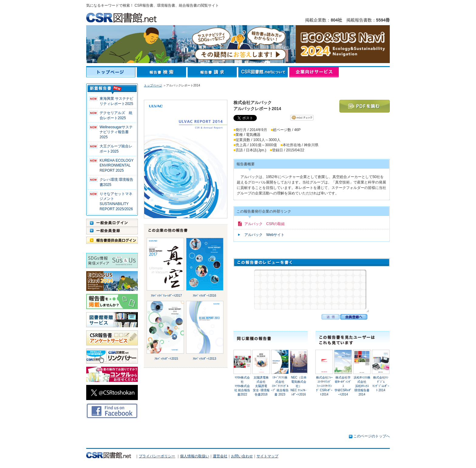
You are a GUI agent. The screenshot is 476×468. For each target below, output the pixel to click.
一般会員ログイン (112, 223)
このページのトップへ (372, 436)
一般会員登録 (112, 231)
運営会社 (220, 456)
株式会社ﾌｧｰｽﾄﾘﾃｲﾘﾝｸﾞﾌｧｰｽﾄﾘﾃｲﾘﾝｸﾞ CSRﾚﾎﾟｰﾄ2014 (324, 386)
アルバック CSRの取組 (265, 224)
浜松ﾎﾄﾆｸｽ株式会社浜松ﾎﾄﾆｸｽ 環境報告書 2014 (363, 386)
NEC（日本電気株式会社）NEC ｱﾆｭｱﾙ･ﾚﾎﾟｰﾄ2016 (299, 386)
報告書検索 (162, 72)
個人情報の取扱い (195, 456)
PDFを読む (365, 106)
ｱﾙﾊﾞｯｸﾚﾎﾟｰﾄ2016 (204, 296)
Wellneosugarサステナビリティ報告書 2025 (116, 132)
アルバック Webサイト (264, 235)
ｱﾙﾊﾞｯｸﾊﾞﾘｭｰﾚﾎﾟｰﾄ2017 (166, 296)
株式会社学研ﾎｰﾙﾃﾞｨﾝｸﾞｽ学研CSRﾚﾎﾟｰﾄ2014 (343, 386)
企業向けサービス (314, 72)
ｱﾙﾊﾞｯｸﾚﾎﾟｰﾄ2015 (166, 359)
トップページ (112, 72)
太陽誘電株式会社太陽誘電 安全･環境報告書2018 (262, 386)
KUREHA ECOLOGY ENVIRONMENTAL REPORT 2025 (117, 166)
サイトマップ (267, 456)
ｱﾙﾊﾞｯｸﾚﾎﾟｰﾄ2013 (204, 359)
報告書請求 (213, 72)
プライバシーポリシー (157, 456)
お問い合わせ (242, 456)
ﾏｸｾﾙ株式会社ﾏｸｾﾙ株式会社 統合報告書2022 (242, 386)
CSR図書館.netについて (264, 72)
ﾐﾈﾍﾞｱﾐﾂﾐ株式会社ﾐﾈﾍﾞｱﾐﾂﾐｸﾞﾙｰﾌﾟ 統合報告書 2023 (280, 386)
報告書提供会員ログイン (112, 240)
